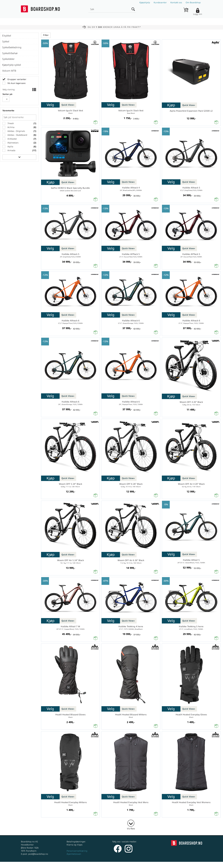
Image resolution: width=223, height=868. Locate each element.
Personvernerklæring (77, 851)
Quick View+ (68, 105)
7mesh (10, 123)
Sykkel (6, 42)
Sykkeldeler (8, 59)
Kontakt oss (176, 3)
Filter (46, 35)
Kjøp (171, 105)
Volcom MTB (9, 71)
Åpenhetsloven (74, 854)
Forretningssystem (123, 865)
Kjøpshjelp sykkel (12, 65)
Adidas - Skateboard (17, 135)
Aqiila (10, 147)
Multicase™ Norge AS (174, 865)
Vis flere (131, 829)
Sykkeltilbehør (10, 53)
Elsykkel (7, 36)
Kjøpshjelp (145, 3)
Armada (11, 150)
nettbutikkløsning (145, 865)
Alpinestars (13, 143)
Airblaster (12, 139)
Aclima (11, 127)
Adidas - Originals (16, 131)
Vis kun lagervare (16, 83)
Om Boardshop (193, 3)
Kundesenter (160, 3)
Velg (50, 105)
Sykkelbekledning (12, 47)
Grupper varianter (17, 79)
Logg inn (198, 14)
